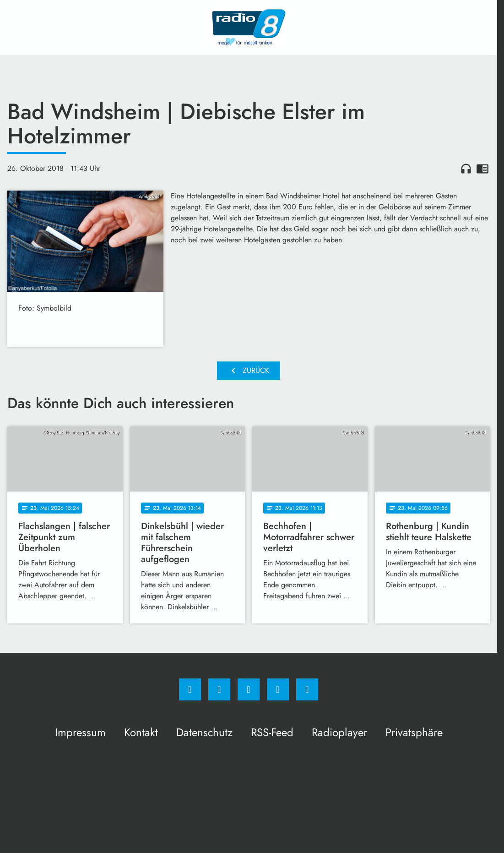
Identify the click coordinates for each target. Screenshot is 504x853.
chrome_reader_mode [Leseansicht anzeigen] (482, 169)
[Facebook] (190, 689)
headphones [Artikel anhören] (466, 169)
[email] (307, 689)
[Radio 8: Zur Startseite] (249, 27)
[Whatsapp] (249, 689)
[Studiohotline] (278, 689)
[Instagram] (219, 689)
